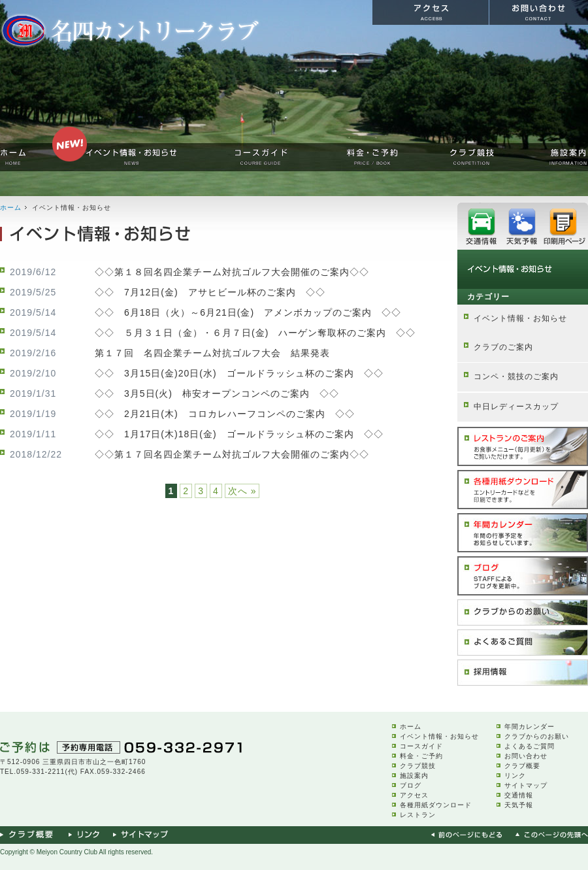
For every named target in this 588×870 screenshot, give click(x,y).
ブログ (411, 785)
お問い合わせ (526, 756)
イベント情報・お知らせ (520, 318)
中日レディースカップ (516, 407)
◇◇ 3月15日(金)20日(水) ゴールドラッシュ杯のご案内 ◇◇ (239, 373)
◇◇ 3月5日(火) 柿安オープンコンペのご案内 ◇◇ (217, 393)
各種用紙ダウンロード (436, 805)
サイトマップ (526, 785)
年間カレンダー (530, 727)
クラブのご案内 (503, 347)
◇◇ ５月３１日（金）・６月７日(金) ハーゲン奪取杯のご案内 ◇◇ (255, 333)
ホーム (11, 208)
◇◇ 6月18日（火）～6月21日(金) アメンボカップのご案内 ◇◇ (248, 312)
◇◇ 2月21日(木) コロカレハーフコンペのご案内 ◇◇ (225, 414)
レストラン (418, 815)
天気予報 (519, 805)
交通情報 (519, 795)
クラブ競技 (418, 766)
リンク (515, 776)
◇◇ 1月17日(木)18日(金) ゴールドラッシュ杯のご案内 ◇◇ (239, 434)
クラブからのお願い (537, 736)
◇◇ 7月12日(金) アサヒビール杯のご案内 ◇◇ (210, 292)
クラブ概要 (522, 766)
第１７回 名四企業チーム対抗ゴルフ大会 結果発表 (212, 353)
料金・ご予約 (421, 756)
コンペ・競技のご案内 (516, 376)
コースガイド (421, 746)
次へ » (242, 491)
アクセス (414, 795)
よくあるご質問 (530, 746)
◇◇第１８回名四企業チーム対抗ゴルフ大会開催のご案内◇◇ (232, 272)
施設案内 (414, 776)
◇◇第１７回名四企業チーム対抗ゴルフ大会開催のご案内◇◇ (232, 454)
